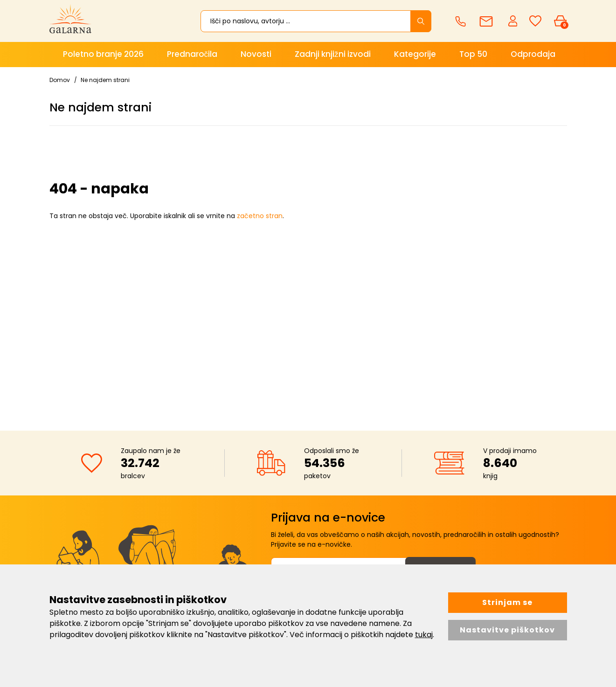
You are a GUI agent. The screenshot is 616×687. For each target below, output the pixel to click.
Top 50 (473, 54)
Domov (60, 80)
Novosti (256, 54)
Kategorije (415, 54)
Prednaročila (192, 54)
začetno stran (260, 216)
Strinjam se (507, 602)
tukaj (424, 635)
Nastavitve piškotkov (507, 630)
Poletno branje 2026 (103, 54)
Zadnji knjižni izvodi (333, 54)
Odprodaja (533, 54)
